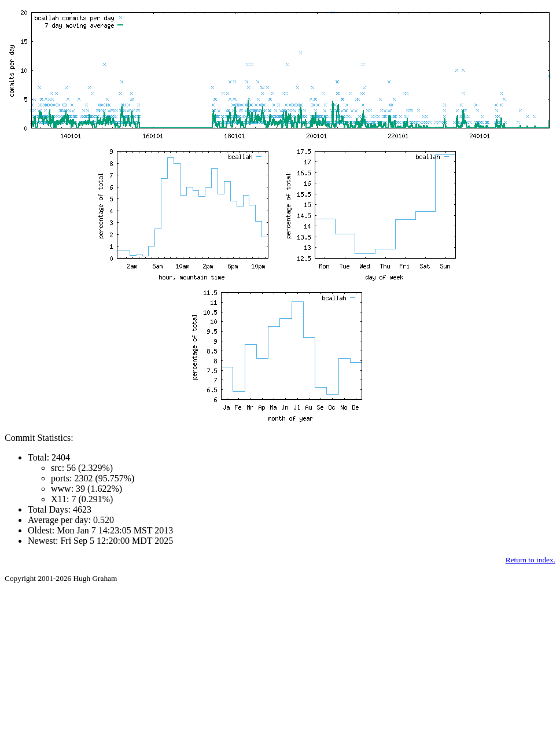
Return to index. (530, 560)
